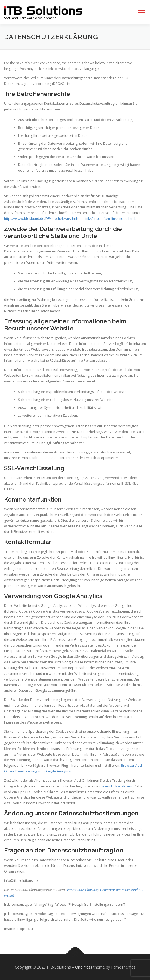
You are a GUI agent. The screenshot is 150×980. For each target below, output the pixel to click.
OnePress (84, 967)
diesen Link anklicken (116, 786)
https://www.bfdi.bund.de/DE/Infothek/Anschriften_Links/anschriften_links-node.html (70, 219)
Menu (141, 10)
